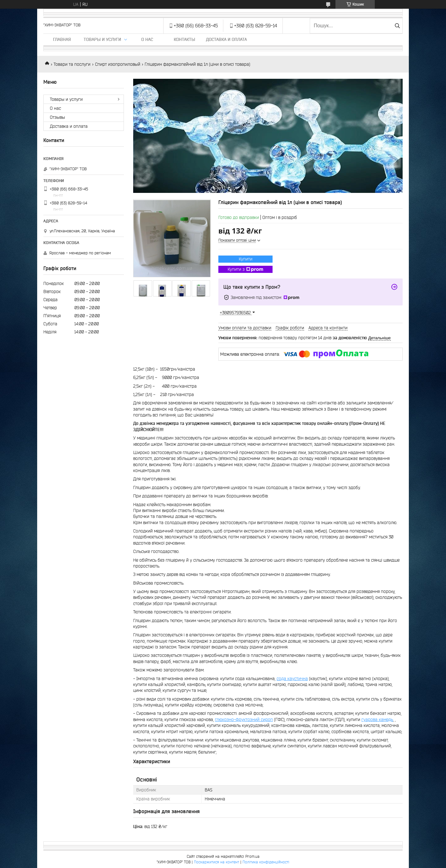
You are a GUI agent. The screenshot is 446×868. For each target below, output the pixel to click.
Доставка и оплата (226, 39)
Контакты (184, 39)
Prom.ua (252, 856)
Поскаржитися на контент (216, 862)
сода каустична (292, 679)
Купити (246, 259)
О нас (147, 39)
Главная (62, 39)
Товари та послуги (72, 64)
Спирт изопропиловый (118, 64)
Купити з (245, 269)
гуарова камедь (377, 719)
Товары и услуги (102, 39)
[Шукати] (397, 26)
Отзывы (57, 117)
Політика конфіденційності (266, 862)
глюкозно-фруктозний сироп (244, 719)
